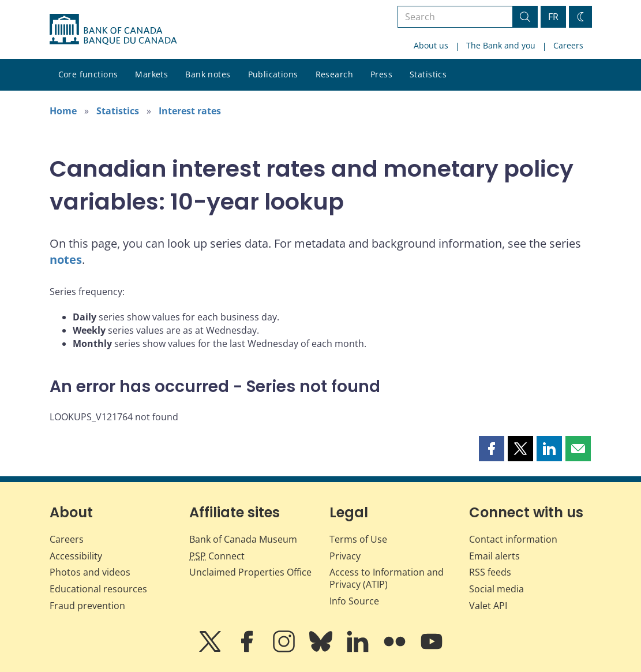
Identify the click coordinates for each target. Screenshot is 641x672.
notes (66, 260)
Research (334, 74)
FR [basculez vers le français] (553, 17)
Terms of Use (358, 539)
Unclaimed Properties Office (250, 572)
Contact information (513, 539)
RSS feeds (490, 572)
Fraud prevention (87, 606)
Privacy (345, 556)
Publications (273, 74)
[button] (492, 449)
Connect (217, 556)
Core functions (88, 74)
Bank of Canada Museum (243, 539)
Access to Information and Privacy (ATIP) (387, 578)
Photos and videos (90, 572)
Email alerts (494, 556)
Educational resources (98, 589)
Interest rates (190, 111)
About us (431, 45)
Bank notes (208, 74)
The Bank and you (501, 45)
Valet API (488, 606)
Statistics (428, 74)
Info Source (354, 601)
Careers (568, 45)
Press (381, 74)
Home (63, 111)
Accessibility (76, 556)
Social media (496, 589)
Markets (151, 74)
